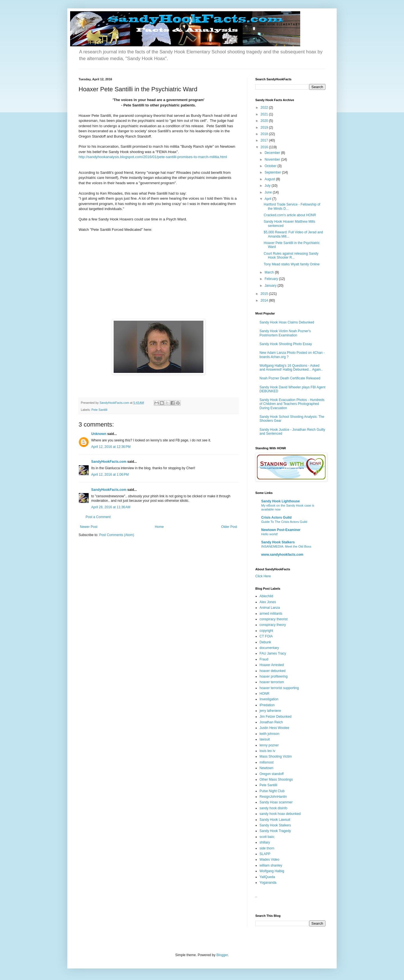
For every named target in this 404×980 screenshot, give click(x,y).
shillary (265, 842)
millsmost (267, 762)
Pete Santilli (99, 410)
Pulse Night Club (272, 791)
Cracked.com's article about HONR (290, 215)
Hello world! (270, 534)
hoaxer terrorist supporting (279, 688)
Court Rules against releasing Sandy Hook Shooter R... (291, 256)
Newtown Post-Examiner (281, 530)
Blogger (222, 955)
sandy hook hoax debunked (280, 814)
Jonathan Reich (271, 722)
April (268, 199)
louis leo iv (267, 751)
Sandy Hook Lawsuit (275, 820)
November (273, 159)
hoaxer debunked (273, 671)
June (269, 192)
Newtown (266, 768)
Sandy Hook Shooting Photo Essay (286, 344)
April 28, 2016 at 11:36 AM (111, 507)
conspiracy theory (273, 625)
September (273, 172)
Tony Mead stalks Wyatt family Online (292, 264)
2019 (265, 127)
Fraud (264, 659)
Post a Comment (98, 517)
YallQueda (267, 877)
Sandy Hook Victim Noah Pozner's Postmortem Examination (285, 333)
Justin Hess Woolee (274, 728)
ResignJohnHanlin (273, 797)
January (271, 286)
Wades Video (269, 860)
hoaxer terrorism (272, 682)
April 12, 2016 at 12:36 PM (111, 447)
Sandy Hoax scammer (276, 802)
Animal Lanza (270, 608)
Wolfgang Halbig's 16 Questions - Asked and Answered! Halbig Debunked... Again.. (291, 368)
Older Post (229, 527)
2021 (265, 114)
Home (159, 527)
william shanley (271, 865)
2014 (265, 300)
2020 (265, 121)
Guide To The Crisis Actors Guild (284, 522)
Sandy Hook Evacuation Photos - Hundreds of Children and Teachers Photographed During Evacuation (292, 404)
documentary (269, 648)
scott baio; (267, 837)
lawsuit (265, 739)
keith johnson (269, 734)
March (270, 272)
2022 (265, 108)
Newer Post (89, 527)
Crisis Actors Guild (276, 518)
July (268, 186)
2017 (265, 140)
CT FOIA (266, 636)
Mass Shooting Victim (276, 756)
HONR (264, 694)
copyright (266, 631)
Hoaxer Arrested (272, 665)
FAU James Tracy (273, 653)
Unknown (99, 434)
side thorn (267, 848)
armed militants (271, 614)
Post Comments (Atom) (117, 535)
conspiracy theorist (274, 619)
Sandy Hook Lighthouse (280, 501)
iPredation (267, 705)
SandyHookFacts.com (109, 462)
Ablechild (266, 596)
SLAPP (265, 854)
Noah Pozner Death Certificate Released (290, 378)
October (271, 166)
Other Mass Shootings (276, 780)
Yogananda (268, 883)
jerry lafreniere (270, 711)
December (273, 153)
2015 (265, 294)
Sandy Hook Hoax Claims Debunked (287, 322)
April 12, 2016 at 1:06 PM (110, 475)
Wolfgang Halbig (272, 871)
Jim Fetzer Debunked (276, 717)
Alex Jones (268, 602)
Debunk (265, 642)
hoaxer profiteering (274, 676)
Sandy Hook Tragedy (275, 831)
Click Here (263, 576)
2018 (265, 134)
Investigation (269, 699)
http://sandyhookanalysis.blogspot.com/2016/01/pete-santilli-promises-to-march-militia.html (153, 157)
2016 (265, 147)
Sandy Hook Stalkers (278, 542)
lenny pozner (269, 745)
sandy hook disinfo (273, 808)
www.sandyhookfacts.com (282, 555)
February (272, 279)
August (270, 179)
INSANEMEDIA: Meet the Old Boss (286, 546)
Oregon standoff (272, 774)
